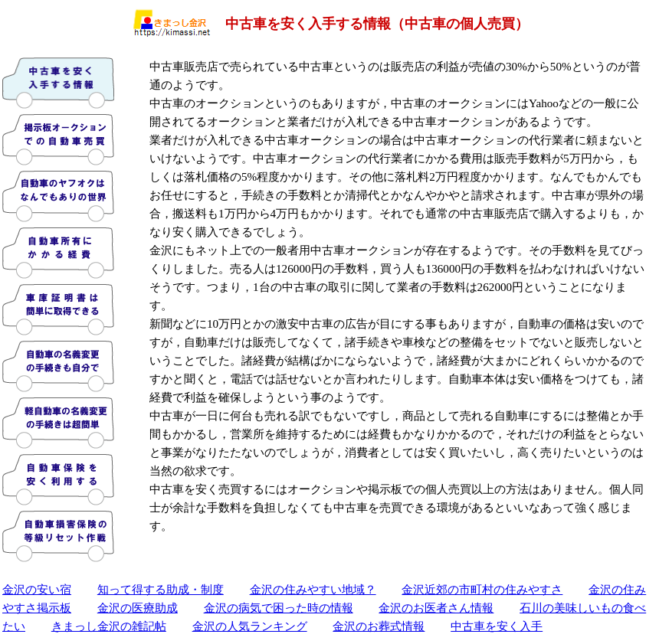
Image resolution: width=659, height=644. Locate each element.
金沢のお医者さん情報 (436, 608)
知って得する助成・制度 (161, 589)
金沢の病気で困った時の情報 (279, 608)
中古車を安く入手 (497, 626)
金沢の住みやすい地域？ (313, 589)
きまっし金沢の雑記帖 (109, 626)
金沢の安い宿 (37, 589)
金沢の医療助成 (138, 608)
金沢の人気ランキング (250, 626)
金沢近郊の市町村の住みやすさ (482, 589)
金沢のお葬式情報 (379, 626)
